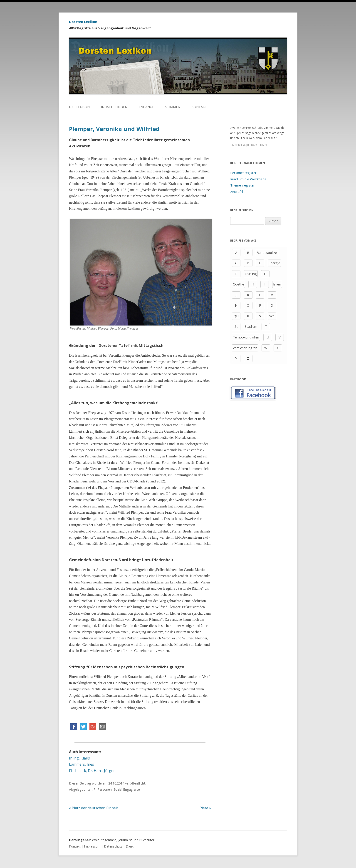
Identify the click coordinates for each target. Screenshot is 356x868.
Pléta (205, 808)
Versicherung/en (245, 348)
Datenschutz (113, 846)
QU (236, 316)
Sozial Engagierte (127, 789)
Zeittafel (237, 192)
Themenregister (242, 185)
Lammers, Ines (82, 764)
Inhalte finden (114, 107)
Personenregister (243, 173)
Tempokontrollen (246, 337)
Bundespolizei (267, 252)
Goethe (238, 284)
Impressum (92, 846)
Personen (105, 789)
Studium (251, 326)
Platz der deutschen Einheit (94, 808)
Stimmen (173, 107)
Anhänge (146, 107)
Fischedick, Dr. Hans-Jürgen (92, 771)
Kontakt (199, 107)
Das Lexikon (79, 107)
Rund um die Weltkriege (248, 179)
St (236, 326)
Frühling (251, 274)
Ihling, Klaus (79, 758)
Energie (274, 263)
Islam (277, 284)
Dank (130, 846)
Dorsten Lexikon (83, 22)
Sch (272, 316)
